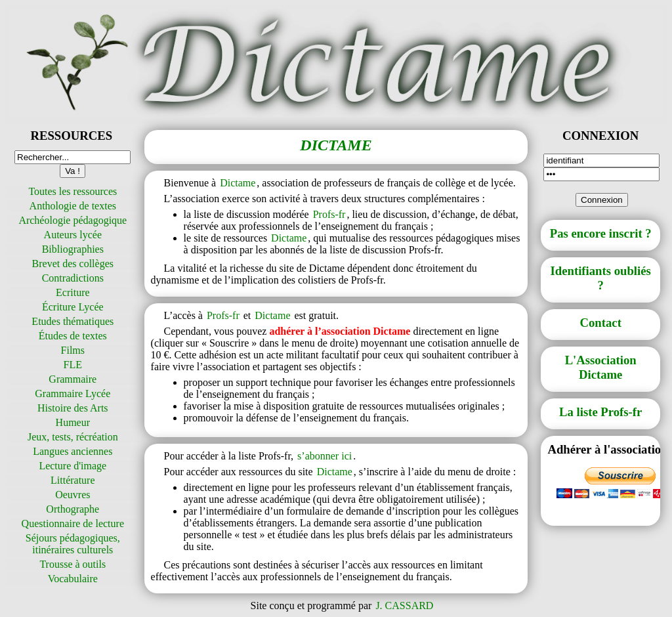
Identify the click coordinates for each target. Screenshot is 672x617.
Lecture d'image (73, 466)
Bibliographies (73, 249)
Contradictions (73, 278)
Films (73, 350)
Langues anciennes (73, 451)
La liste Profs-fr (600, 412)
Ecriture (73, 292)
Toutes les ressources (73, 191)
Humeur (73, 422)
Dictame (238, 183)
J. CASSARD (404, 606)
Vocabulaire (73, 579)
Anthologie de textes (73, 206)
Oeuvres (73, 495)
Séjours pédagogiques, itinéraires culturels (73, 544)
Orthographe (73, 509)
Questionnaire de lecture (73, 523)
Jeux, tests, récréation (73, 437)
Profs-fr (329, 214)
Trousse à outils (73, 564)
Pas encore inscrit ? (601, 233)
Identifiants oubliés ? (601, 278)
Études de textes (73, 336)
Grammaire (73, 379)
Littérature (73, 480)
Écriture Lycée (73, 307)
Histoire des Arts (73, 408)
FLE (73, 365)
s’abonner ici (325, 456)
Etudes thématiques (73, 321)
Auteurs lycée (73, 235)
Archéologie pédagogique (73, 220)
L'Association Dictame (601, 367)
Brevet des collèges (73, 264)
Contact (601, 323)
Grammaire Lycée (73, 394)
